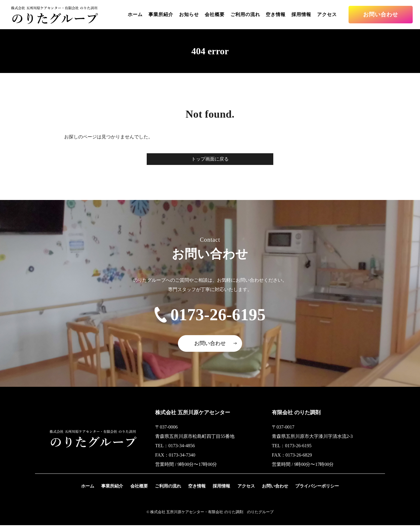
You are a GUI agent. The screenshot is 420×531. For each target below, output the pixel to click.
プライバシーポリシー (317, 492)
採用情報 (301, 14)
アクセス (327, 14)
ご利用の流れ (245, 14)
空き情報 (276, 14)
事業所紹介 (161, 14)
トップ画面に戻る (210, 159)
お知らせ (189, 14)
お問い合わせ (381, 14)
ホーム (135, 14)
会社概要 (215, 14)
